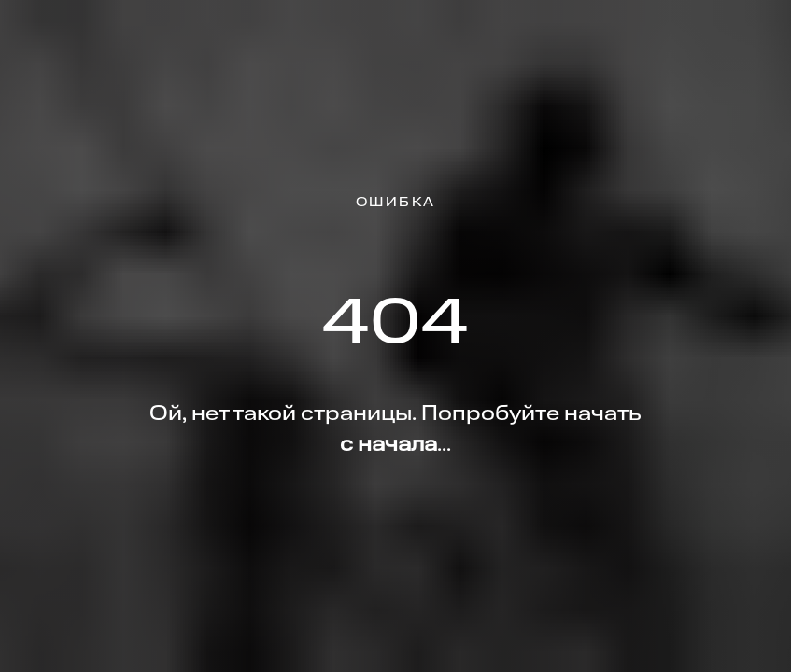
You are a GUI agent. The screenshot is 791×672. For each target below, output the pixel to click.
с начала (388, 445)
